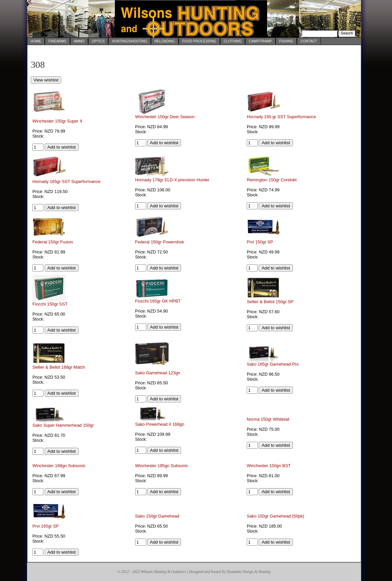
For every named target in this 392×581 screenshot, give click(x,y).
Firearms (57, 41)
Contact (309, 41)
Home (36, 41)
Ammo (79, 41)
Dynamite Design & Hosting (249, 572)
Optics (98, 41)
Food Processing (199, 41)
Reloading (165, 41)
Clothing (233, 41)
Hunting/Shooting (129, 41)
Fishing (286, 41)
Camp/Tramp (260, 41)
